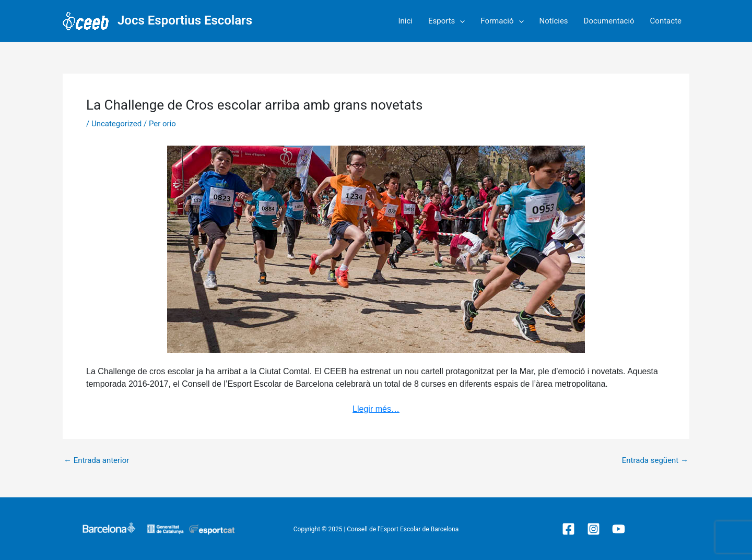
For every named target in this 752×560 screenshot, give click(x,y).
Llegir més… (376, 409)
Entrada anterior (96, 461)
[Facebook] (568, 529)
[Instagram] (594, 529)
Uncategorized (116, 124)
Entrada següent (655, 461)
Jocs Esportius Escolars (185, 20)
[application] (460, 21)
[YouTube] (619, 529)
